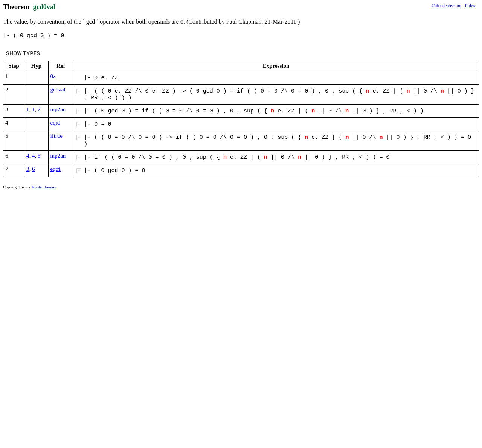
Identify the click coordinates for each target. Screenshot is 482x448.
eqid (55, 123)
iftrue (56, 136)
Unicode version (446, 6)
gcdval (58, 90)
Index (470, 6)
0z (53, 76)
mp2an (58, 109)
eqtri (56, 169)
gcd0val (44, 7)
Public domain (44, 187)
